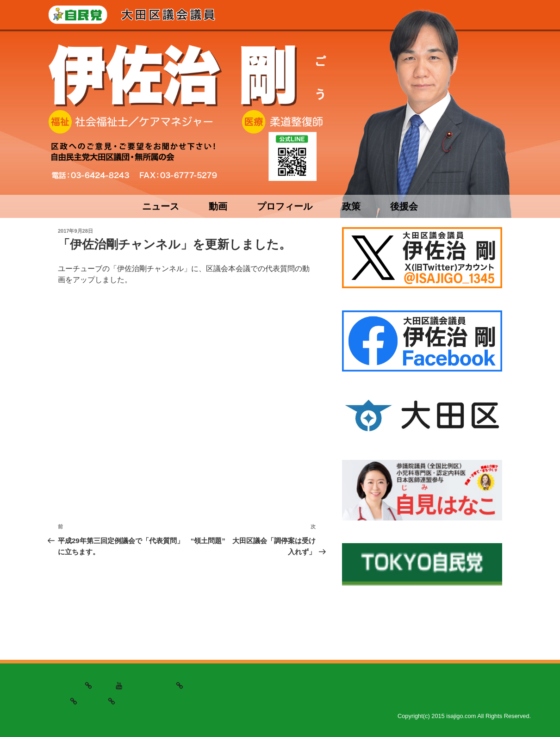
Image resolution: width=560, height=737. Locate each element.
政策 (351, 206)
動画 (218, 206)
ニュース (161, 206)
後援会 (404, 206)
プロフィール (285, 206)
